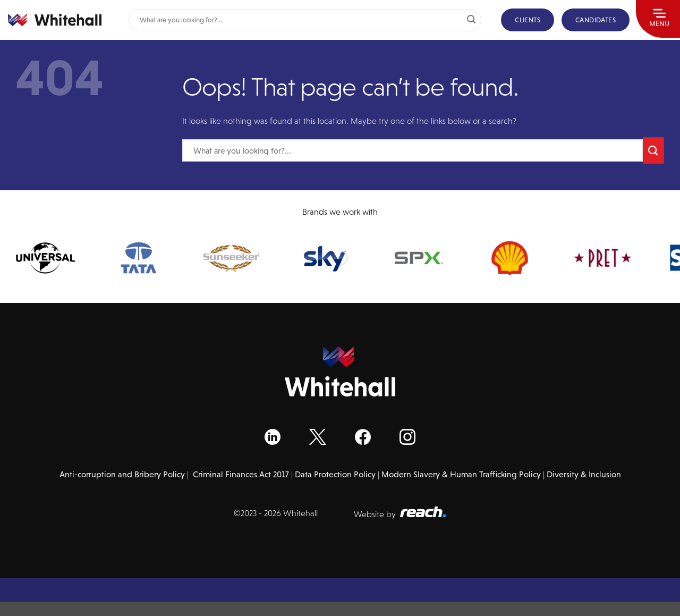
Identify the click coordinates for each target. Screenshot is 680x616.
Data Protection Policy (335, 474)
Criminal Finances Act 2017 (241, 474)
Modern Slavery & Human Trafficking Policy (461, 474)
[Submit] (471, 20)
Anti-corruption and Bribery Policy (122, 474)
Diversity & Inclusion (584, 474)
